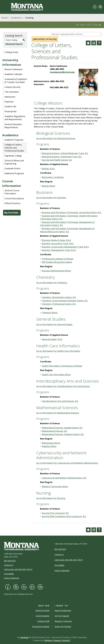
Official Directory (12, 203)
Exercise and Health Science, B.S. (57, 160)
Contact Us (9, 565)
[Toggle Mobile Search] (100, 7)
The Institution (12, 92)
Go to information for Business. (51, 198)
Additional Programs (14, 173)
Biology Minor (49, 186)
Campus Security (12, 87)
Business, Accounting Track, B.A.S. (58, 244)
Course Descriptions (14, 198)
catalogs (24, 637)
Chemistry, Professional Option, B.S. (59, 304)
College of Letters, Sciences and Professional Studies (14, 148)
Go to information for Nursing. (51, 498)
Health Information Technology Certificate (62, 366)
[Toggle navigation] (95, 7)
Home (5, 18)
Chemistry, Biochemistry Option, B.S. (59, 297)
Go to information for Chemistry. (52, 283)
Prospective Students (41, 627)
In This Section (87, 25)
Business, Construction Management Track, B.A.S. (65, 247)
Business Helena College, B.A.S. (56, 240)
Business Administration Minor (57, 271)
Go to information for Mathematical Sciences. (58, 413)
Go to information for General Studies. (54, 324)
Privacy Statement (12, 578)
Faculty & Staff (43, 621)
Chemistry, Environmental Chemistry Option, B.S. (65, 301)
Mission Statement (14, 69)
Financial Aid (10, 111)
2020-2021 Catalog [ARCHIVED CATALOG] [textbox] (67, 34)
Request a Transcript (63, 621)
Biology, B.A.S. (48, 169)
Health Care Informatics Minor (56, 375)
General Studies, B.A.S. (52, 339)
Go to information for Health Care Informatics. (58, 351)
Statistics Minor (49, 446)
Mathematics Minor (51, 443)
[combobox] (76, 34)
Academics (16, 18)
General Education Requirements (13, 126)
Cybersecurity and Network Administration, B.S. (64, 478)
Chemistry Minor (50, 313)
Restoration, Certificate (53, 177)
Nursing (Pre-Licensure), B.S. (55, 513)
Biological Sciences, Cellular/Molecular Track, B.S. (65, 153)
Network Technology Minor (55, 486)
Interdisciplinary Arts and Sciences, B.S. (60, 401)
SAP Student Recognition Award (57, 262)
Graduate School (12, 168)
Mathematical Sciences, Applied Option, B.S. (62, 428)
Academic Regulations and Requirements (15, 118)
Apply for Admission (63, 610)
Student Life (10, 106)
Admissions (10, 97)
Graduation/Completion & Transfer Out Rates (16, 81)
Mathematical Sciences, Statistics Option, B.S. (63, 434)
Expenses (9, 102)
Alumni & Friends (42, 610)
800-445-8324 (10, 561)
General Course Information (12, 192)
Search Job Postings (63, 627)
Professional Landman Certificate (58, 259)
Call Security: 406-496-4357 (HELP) (18, 569)
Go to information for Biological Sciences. (56, 138)
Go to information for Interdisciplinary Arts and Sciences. (63, 386)
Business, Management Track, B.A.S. (59, 250)
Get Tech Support (62, 616)
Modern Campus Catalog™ (58, 640)
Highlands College (13, 156)
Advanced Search (14, 44)
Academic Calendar (13, 74)
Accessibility (9, 574)
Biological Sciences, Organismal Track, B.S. (62, 157)
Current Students (43, 616)
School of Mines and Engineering (14, 162)
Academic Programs (14, 140)
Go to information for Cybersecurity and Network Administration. (67, 463)
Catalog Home (11, 52)
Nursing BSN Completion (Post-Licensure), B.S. (64, 516)
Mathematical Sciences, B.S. (55, 431)
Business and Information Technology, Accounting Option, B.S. (72, 212)
